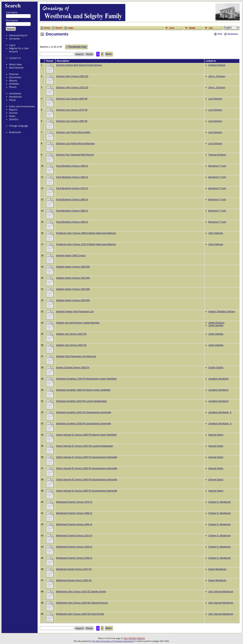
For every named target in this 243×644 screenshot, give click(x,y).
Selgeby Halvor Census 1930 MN (73, 300)
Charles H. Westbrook (219, 502)
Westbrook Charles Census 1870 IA (74, 502)
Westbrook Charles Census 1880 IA (74, 513)
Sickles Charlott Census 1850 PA (73, 368)
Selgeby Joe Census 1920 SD (71, 334)
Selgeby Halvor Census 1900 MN (73, 267)
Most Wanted (16, 68)
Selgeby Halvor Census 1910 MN (73, 278)
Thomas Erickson (217, 155)
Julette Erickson (216, 323)
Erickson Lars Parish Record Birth (73, 132)
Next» (109, 54)
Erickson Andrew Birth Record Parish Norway (79, 65)
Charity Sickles (216, 368)
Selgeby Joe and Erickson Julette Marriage (78, 323)
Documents (15, 77)
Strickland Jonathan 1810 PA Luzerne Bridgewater (81, 401)
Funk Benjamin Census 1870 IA (72, 188)
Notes (12, 116)
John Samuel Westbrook (221, 592)
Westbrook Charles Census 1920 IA (74, 547)
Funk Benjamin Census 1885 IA (72, 211)
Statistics (14, 119)
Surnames (14, 39)
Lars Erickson (215, 99)
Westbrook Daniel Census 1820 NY (74, 580)
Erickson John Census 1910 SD (72, 88)
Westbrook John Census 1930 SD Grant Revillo (80, 614)
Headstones (15, 97)
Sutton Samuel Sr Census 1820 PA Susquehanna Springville (87, 457)
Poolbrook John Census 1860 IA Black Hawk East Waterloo (86, 233)
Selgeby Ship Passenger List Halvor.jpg (76, 356)
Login (71, 28)
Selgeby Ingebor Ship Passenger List (75, 312)
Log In (12, 45)
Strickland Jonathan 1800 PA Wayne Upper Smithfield (83, 390)
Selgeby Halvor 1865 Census (71, 256)
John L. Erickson (217, 76)
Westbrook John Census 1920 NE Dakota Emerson (82, 603)
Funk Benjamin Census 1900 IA (72, 222)
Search (59, 28)
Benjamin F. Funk (217, 166)
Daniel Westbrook (217, 569)
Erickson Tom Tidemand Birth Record (75, 155)
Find (172, 28)
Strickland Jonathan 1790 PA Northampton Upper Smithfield (86, 379)
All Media (14, 84)
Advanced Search (18, 35)
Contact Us (15, 58)
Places (12, 100)
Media (192, 28)
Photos (13, 87)
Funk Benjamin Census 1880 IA (72, 200)
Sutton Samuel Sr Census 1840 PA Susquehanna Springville (87, 480)
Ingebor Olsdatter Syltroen (222, 312)
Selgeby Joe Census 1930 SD (71, 345)
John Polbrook (216, 233)
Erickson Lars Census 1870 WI (72, 110)
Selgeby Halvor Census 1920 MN (73, 289)
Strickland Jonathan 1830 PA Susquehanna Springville (83, 424)
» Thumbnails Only (76, 47)
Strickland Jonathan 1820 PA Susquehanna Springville (83, 412)
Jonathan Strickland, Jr (220, 412)
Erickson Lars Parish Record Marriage (75, 144)
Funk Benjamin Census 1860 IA (72, 177)
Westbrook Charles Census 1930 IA (74, 558)
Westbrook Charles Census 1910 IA (74, 536)
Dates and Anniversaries (22, 106)
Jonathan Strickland (218, 379)
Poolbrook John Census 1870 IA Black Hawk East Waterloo (86, 244)
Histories (14, 74)
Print (220, 34)
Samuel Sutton (216, 435)
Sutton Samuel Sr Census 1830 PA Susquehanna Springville (87, 468)
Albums (13, 81)
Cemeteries (15, 94)
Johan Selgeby (216, 325)
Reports (13, 110)
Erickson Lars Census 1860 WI (72, 99)
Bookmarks (15, 132)
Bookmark (233, 34)
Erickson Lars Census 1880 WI (72, 121)
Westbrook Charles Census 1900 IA (74, 524)
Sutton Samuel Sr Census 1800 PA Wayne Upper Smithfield (86, 435)
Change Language (19, 126)
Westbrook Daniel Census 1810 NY (74, 569)
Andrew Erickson (217, 65)
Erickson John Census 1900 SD (72, 76)
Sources (13, 113)
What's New (15, 64)
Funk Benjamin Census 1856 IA (72, 166)
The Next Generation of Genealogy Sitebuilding (113, 641)
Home (47, 28)
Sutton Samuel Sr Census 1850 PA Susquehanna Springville (87, 491)
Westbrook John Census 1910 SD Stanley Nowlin (81, 592)
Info (211, 28)
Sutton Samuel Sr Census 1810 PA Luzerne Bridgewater (84, 446)
